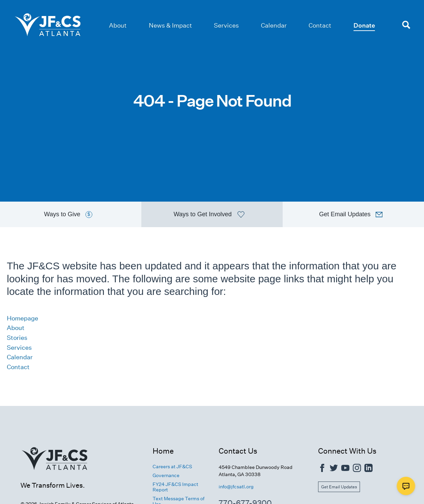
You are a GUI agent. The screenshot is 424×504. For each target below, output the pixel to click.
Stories (17, 338)
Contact (320, 25)
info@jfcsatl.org (236, 487)
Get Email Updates (339, 487)
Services (226, 25)
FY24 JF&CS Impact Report (175, 487)
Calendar (274, 25)
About (118, 25)
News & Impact (170, 25)
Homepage (22, 318)
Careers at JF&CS (172, 467)
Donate (364, 25)
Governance (166, 475)
